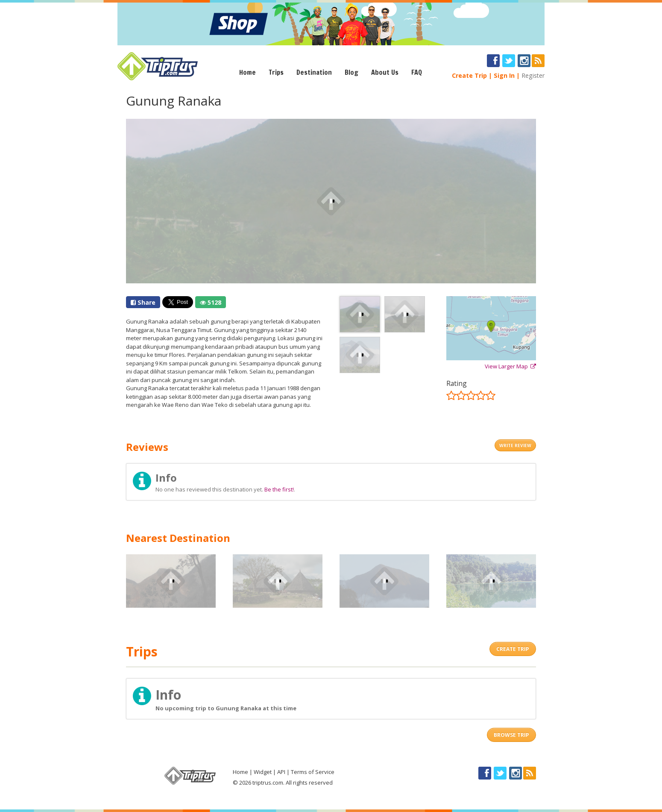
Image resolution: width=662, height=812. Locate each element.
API (281, 772)
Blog (352, 72)
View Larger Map (510, 366)
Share (143, 302)
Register (533, 75)
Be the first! (279, 489)
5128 (211, 302)
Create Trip (469, 75)
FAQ (417, 72)
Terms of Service (313, 772)
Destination (314, 72)
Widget (263, 772)
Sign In (504, 75)
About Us (385, 72)
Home (248, 72)
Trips (276, 72)
